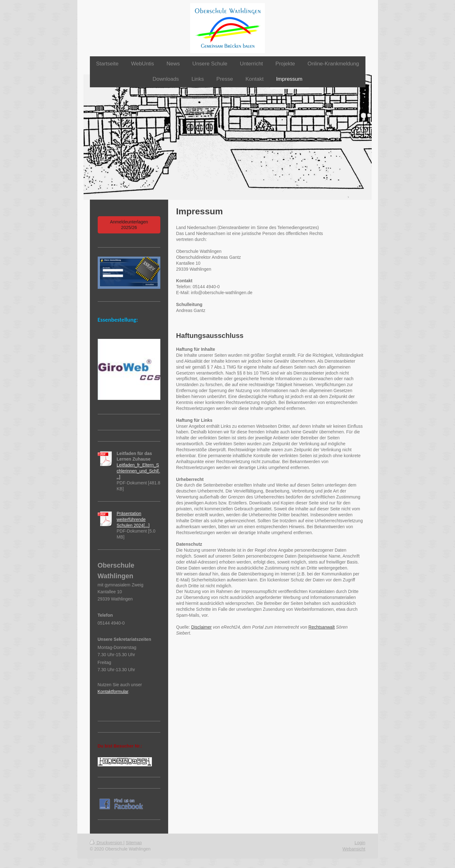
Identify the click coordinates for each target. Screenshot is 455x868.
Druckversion (107, 843)
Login (360, 843)
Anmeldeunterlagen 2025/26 (129, 225)
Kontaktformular (113, 692)
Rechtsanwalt (322, 627)
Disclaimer (202, 627)
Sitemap (134, 843)
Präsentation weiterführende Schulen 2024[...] (133, 519)
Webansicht (354, 849)
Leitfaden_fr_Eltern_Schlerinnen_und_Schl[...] (139, 471)
